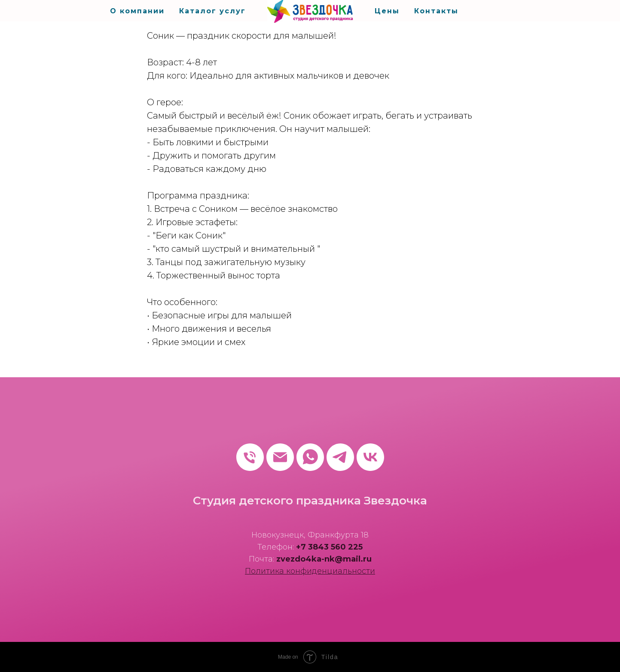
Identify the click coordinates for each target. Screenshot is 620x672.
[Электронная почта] (280, 457)
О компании (137, 11)
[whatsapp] (310, 457)
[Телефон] (250, 457)
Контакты (436, 11)
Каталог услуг (212, 11)
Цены (387, 11)
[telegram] (340, 457)
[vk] (370, 457)
